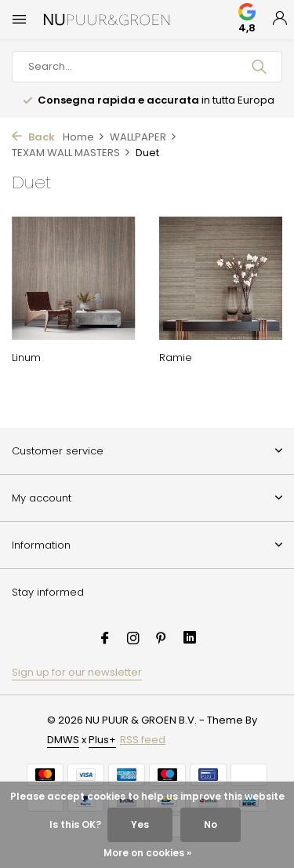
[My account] (279, 20)
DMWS (63, 740)
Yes (140, 824)
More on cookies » (147, 853)
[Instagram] (133, 640)
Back (33, 137)
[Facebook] (105, 640)
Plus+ (102, 740)
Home (84, 137)
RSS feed (143, 740)
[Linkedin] (190, 640)
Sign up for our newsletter (77, 672)
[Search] (147, 67)
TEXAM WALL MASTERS (71, 153)
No (211, 824)
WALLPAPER (143, 137)
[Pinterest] (162, 640)
